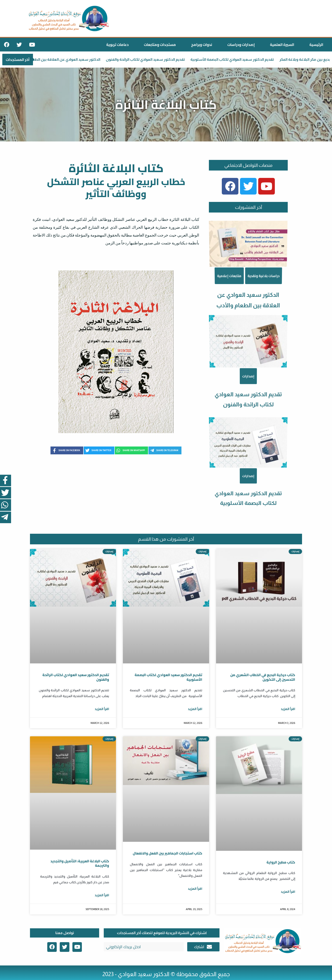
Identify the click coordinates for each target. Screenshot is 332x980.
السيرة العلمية (282, 45)
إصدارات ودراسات (241, 45)
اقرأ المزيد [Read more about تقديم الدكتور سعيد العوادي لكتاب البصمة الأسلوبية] (195, 709)
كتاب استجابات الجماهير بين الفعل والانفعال (167, 853)
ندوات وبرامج (202, 45)
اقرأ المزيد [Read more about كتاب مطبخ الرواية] (288, 892)
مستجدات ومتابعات (160, 45)
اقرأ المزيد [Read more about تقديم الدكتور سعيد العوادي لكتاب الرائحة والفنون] (102, 709)
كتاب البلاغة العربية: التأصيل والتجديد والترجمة (80, 863)
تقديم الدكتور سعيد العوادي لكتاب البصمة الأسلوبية (236, 59)
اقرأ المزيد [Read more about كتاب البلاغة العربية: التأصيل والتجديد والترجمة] (102, 895)
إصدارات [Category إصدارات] (248, 401)
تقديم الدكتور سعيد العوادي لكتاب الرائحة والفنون (149, 59)
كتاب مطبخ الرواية (281, 862)
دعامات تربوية (117, 45)
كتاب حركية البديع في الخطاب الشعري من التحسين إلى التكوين (263, 677)
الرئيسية (316, 45)
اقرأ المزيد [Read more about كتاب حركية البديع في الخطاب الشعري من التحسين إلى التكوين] (288, 709)
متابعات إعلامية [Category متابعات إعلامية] (233, 323)
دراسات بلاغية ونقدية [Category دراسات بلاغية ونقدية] (261, 323)
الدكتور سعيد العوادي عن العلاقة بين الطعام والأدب (62, 59)
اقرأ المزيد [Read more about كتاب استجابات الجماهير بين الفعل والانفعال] (195, 889)
